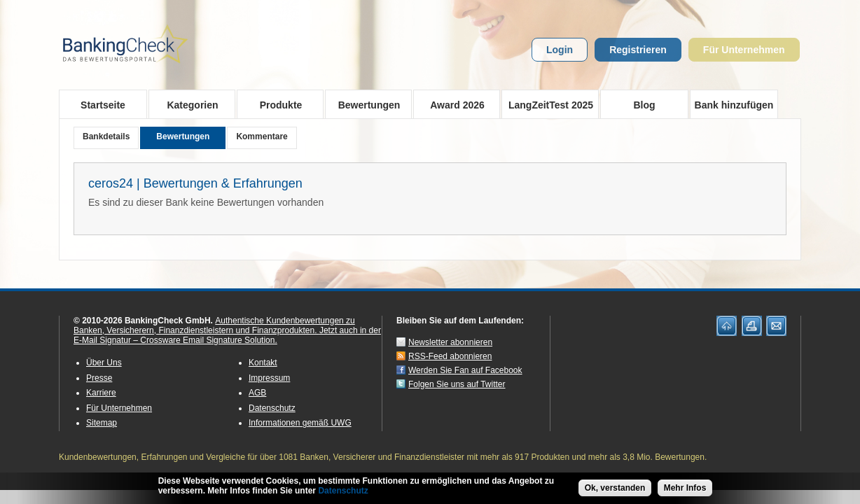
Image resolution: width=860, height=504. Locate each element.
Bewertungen (365, 104)
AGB (257, 393)
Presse (99, 378)
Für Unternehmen (744, 50)
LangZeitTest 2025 (547, 104)
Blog (644, 105)
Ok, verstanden (615, 489)
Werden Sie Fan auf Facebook (465, 370)
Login (560, 50)
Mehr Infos (685, 489)
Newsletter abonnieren (450, 342)
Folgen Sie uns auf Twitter (457, 384)
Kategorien (188, 104)
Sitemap (102, 423)
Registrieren (638, 50)
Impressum (269, 378)
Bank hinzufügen (734, 105)
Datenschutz (272, 408)
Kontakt (263, 363)
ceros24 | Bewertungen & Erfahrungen (195, 183)
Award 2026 (453, 104)
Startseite (103, 105)
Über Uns (104, 363)
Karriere (101, 393)
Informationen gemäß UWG (300, 423)
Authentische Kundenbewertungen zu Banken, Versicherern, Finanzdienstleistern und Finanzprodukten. (214, 325)
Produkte (276, 104)
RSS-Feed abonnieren (450, 356)
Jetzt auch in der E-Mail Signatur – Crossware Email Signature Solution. (227, 335)
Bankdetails (106, 136)
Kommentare (262, 136)
